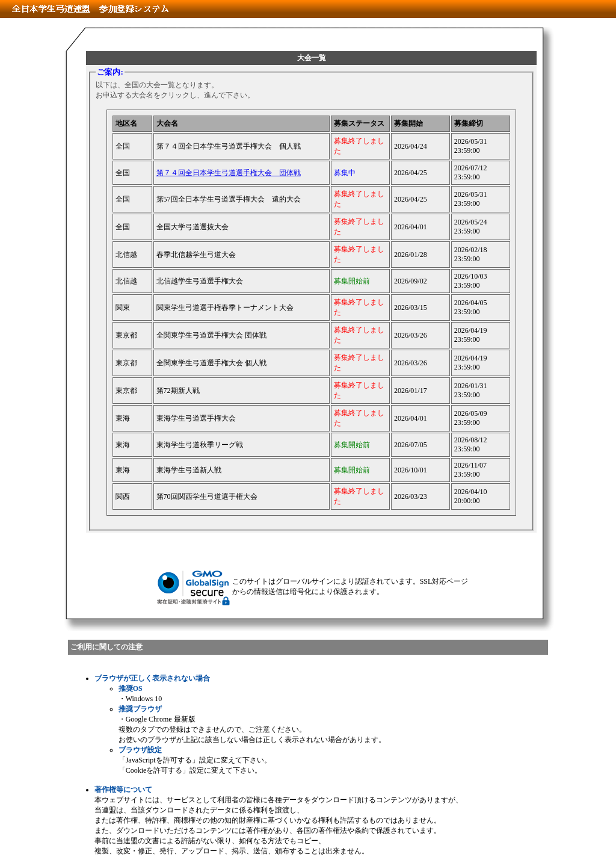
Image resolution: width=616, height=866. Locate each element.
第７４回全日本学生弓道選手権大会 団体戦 (229, 173)
